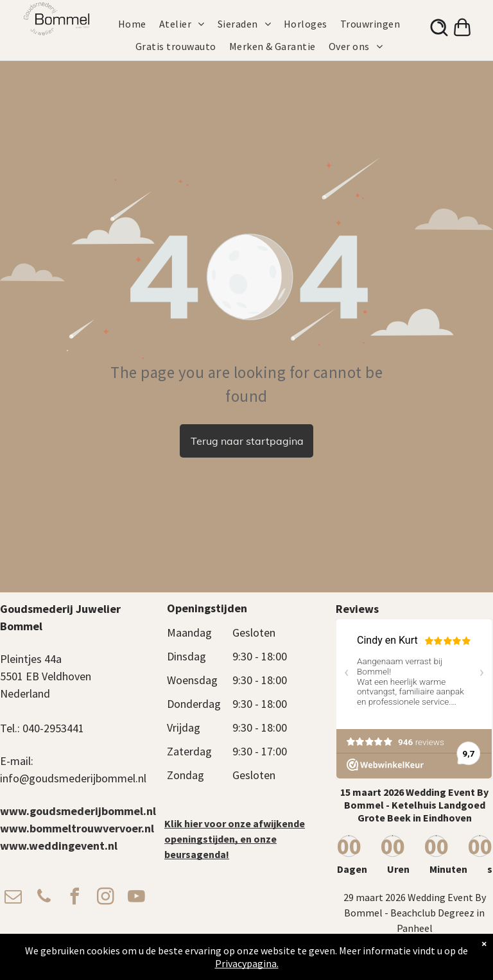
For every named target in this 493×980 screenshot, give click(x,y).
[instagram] (105, 898)
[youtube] (136, 898)
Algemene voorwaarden (262, 959)
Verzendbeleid (380, 959)
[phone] (44, 898)
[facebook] (74, 898)
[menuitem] (139, 24)
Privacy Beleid (329, 959)
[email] (13, 898)
